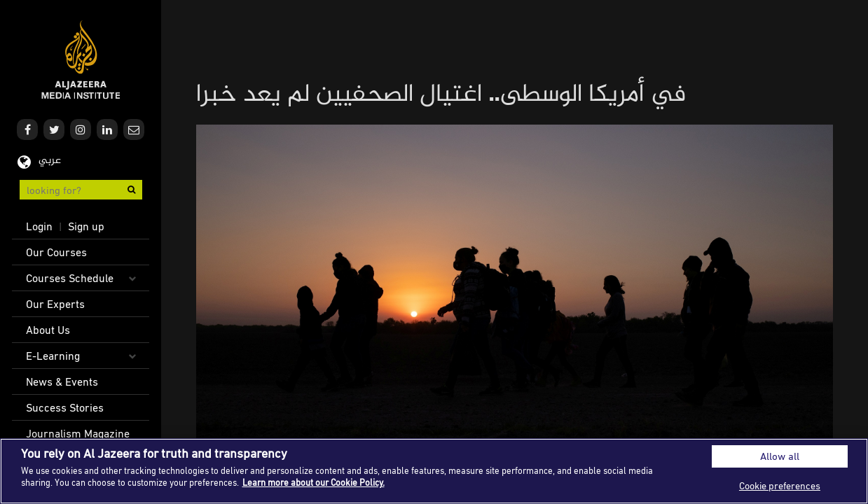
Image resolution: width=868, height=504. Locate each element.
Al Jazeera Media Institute (81, 60)
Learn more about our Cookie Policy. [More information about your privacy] (314, 482)
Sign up (86, 226)
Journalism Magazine (78, 433)
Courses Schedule (70, 278)
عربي (50, 161)
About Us (48, 330)
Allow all (780, 456)
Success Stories (65, 407)
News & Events (62, 381)
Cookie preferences (780, 485)
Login (39, 226)
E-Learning (53, 356)
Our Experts (55, 304)
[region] (434, 471)
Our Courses (56, 252)
